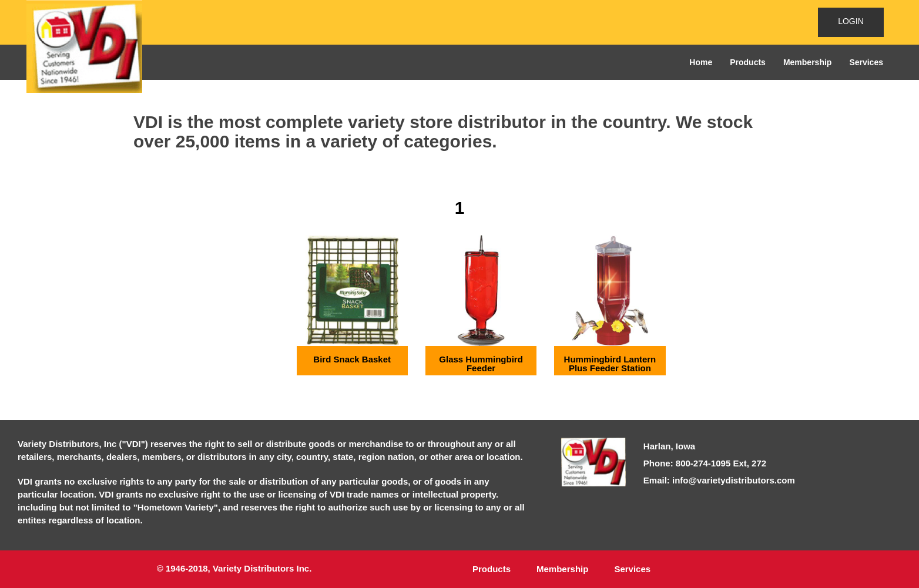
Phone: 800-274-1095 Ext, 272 (705, 463)
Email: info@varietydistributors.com (719, 480)
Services (866, 62)
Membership (807, 62)
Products (748, 62)
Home (701, 62)
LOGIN (851, 21)
